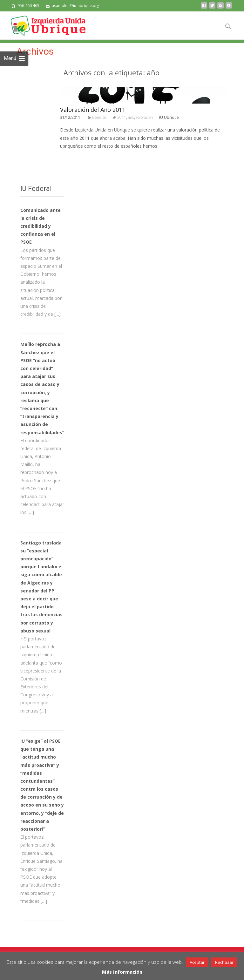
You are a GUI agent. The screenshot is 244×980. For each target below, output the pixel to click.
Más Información (122, 972)
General (99, 117)
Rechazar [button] (224, 962)
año (131, 117)
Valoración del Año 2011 (93, 110)
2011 (122, 117)
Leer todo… (73, 158)
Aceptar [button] (197, 962)
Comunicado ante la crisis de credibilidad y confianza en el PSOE (41, 226)
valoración (144, 117)
